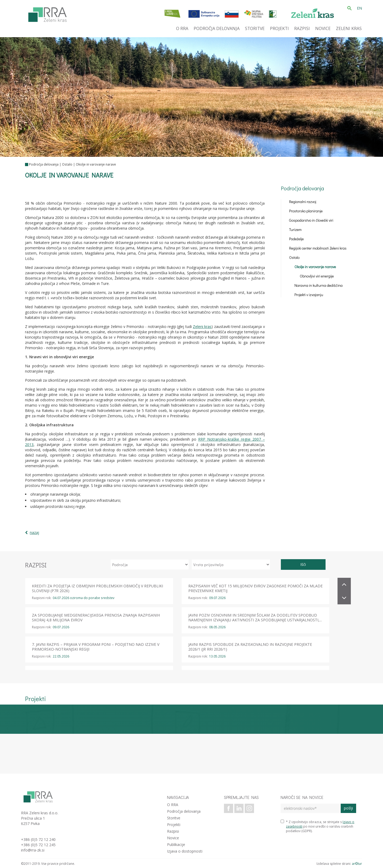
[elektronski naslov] (311, 808)
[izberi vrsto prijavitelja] (231, 564)
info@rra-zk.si (33, 850)
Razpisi (173, 831)
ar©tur (357, 864)
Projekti (174, 825)
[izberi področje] (150, 564)
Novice (173, 838)
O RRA (173, 805)
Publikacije (176, 844)
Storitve (174, 818)
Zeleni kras (202, 326)
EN (359, 8)
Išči (303, 564)
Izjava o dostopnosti (185, 851)
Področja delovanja (44, 164)
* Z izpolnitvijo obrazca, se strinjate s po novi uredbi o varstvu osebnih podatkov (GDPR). (317, 826)
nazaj (34, 532)
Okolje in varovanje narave (96, 164)
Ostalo (67, 164)
